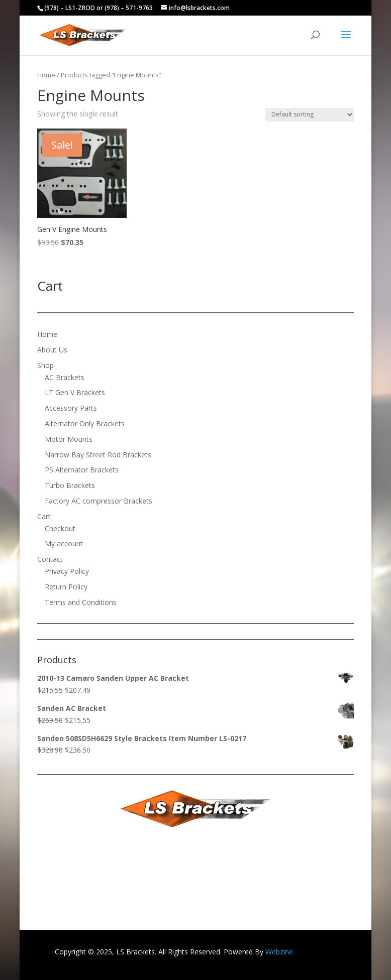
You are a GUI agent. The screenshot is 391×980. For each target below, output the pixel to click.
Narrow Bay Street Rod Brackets (98, 455)
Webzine (279, 952)
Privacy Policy (67, 571)
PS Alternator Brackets (82, 470)
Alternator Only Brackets (85, 423)
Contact (50, 559)
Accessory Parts (71, 408)
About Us (52, 350)
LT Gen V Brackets (75, 392)
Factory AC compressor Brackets (99, 501)
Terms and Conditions (81, 602)
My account (64, 543)
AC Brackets (65, 377)
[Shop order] (310, 115)
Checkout (60, 528)
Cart (44, 516)
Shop (45, 365)
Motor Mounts (69, 439)
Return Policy (66, 587)
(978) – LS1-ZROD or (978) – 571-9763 (99, 8)
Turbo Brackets (70, 485)
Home (46, 75)
